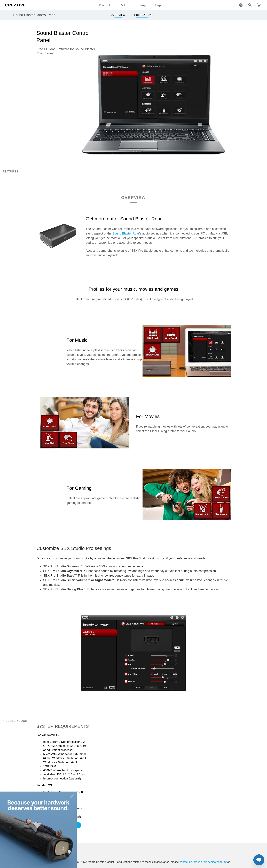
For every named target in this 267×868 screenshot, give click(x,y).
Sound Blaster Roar (126, 233)
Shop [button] (142, 5)
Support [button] (161, 5)
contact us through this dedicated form (203, 862)
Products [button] (105, 5)
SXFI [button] (125, 5)
